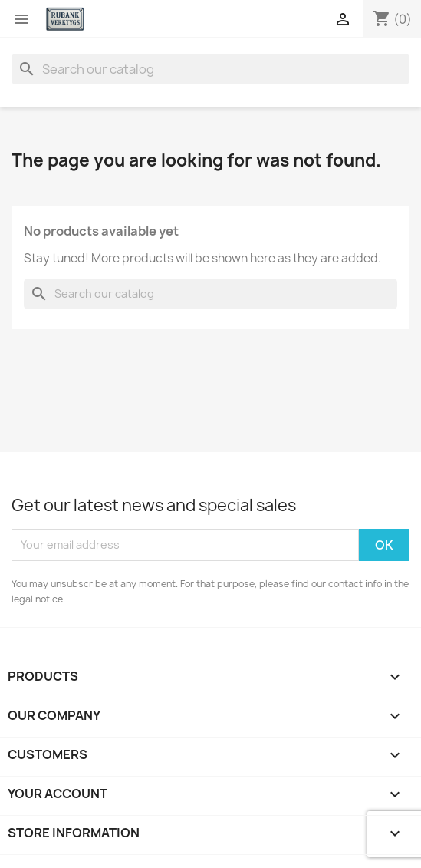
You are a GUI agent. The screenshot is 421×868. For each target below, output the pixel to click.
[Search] (210, 69)
